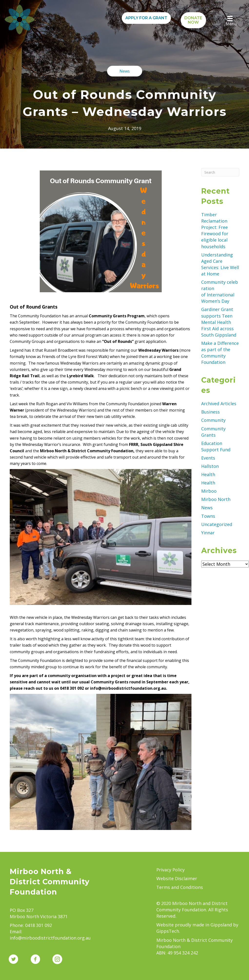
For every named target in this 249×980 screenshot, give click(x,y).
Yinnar (208, 533)
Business (210, 412)
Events (208, 458)
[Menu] (230, 21)
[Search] (220, 172)
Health (208, 474)
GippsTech (168, 931)
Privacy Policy (170, 870)
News (207, 508)
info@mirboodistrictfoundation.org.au (50, 938)
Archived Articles (219, 404)
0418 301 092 (39, 925)
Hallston (210, 466)
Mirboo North (216, 499)
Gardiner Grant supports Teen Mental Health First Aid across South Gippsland (219, 322)
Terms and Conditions (180, 887)
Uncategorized (217, 524)
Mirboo (209, 491)
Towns (208, 516)
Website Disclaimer (177, 878)
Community (213, 420)
